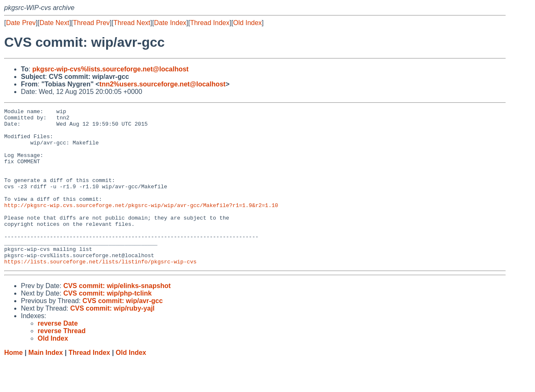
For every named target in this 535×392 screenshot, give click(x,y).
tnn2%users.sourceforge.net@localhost (163, 84)
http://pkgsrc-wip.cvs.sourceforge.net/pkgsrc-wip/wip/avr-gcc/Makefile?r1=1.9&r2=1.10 (141, 225)
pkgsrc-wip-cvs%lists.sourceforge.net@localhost (110, 69)
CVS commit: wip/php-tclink (107, 325)
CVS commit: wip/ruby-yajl (112, 340)
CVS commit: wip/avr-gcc (122, 332)
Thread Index (210, 23)
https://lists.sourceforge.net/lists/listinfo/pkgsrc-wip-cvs (100, 293)
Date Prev (21, 23)
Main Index (46, 384)
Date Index (170, 23)
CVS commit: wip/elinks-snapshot (117, 317)
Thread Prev (92, 23)
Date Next (54, 23)
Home (13, 384)
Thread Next (132, 23)
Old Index (247, 23)
